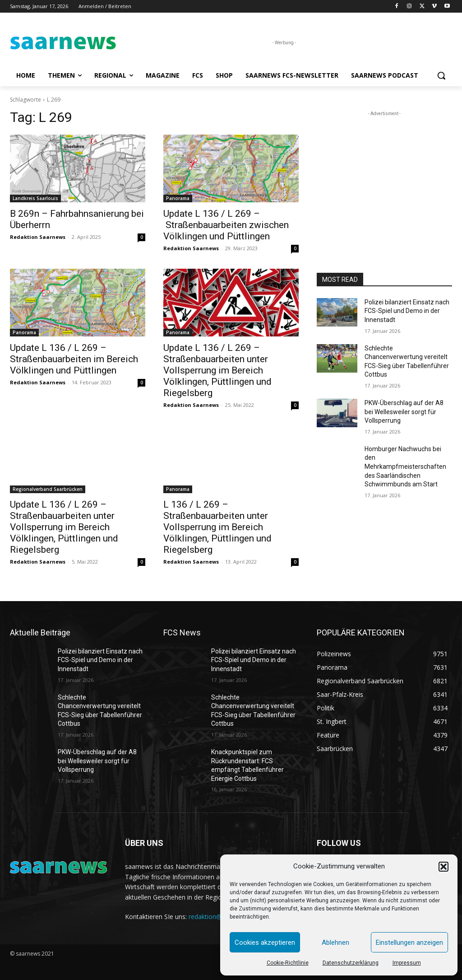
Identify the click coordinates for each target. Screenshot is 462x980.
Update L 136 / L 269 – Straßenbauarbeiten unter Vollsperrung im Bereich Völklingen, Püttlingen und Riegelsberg (217, 370)
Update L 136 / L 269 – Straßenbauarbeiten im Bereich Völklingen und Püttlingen (74, 359)
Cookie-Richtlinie (288, 963)
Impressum (407, 963)
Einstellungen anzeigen (409, 943)
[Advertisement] (384, 175)
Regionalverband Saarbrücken (48, 489)
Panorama (178, 198)
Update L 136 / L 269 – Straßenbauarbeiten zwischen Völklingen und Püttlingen (226, 225)
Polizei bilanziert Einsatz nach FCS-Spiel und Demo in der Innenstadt (407, 311)
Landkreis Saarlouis (35, 198)
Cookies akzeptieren (265, 943)
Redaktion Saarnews (38, 237)
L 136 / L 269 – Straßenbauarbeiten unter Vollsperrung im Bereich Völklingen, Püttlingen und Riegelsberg (217, 527)
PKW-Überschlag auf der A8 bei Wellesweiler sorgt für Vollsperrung (404, 412)
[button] (444, 867)
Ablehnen (335, 943)
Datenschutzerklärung (351, 963)
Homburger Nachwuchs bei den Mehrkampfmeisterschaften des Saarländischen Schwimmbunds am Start (405, 467)
